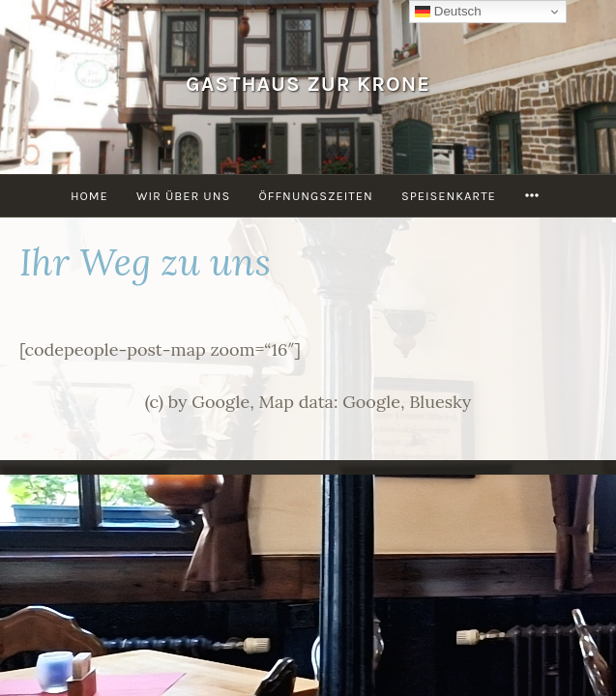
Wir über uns (183, 196)
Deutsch (448, 12)
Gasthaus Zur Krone (308, 84)
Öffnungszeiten (315, 196)
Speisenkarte (449, 196)
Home (89, 196)
